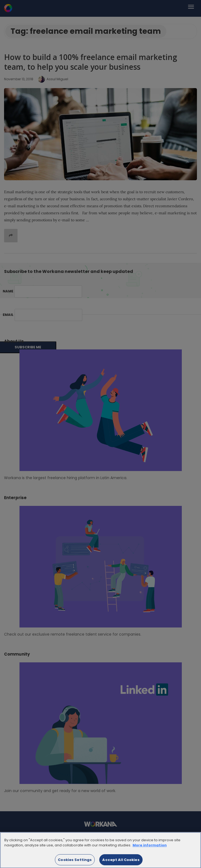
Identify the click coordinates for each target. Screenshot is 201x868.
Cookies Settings (75, 861)
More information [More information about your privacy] (150, 847)
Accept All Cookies (121, 861)
